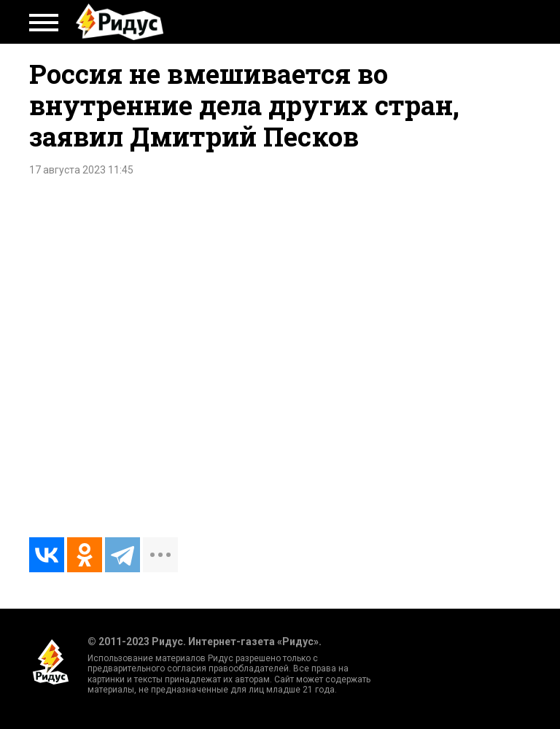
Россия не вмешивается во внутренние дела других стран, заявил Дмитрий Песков (244, 105)
